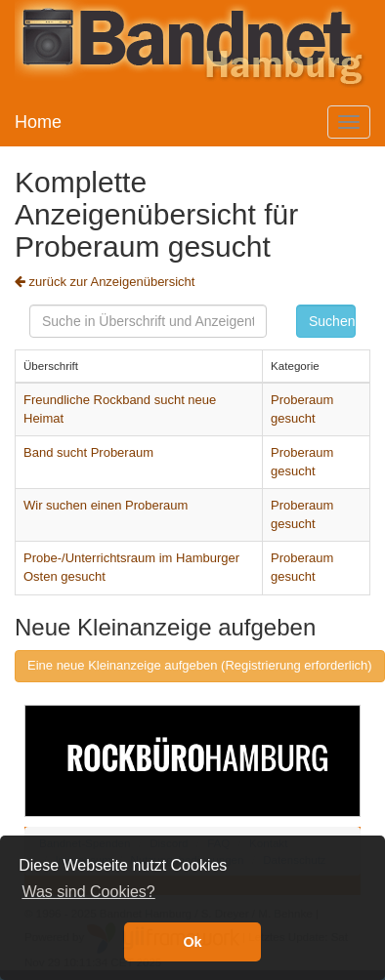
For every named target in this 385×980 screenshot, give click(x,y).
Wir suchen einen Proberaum (106, 505)
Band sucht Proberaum (88, 452)
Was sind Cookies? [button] (88, 892)
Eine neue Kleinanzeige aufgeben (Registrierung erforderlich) (200, 665)
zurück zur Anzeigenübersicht (105, 282)
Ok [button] (192, 942)
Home (38, 122)
